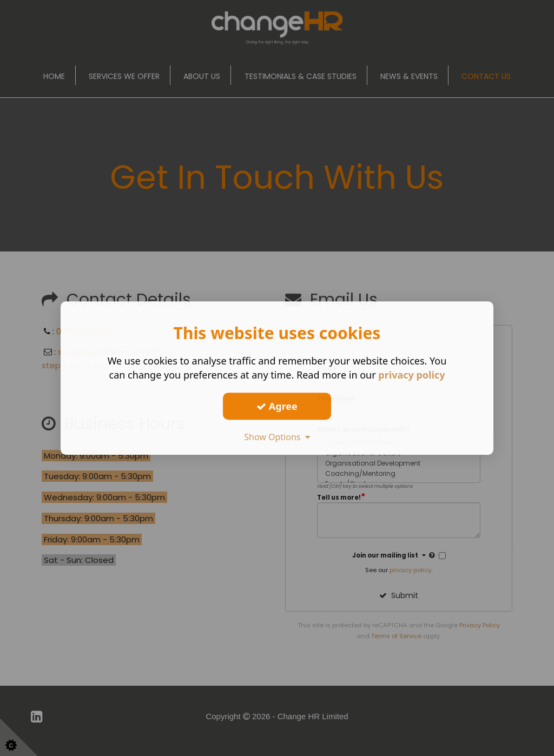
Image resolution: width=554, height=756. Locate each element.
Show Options (277, 437)
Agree (277, 406)
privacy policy (411, 375)
